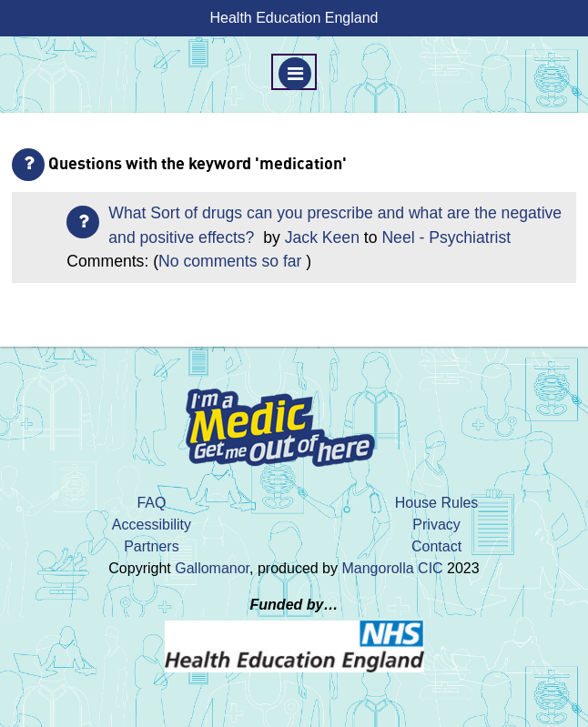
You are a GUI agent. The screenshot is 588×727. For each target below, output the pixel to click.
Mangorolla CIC (392, 568)
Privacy (436, 525)
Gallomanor (212, 568)
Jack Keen (322, 237)
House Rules (437, 503)
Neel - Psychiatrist (446, 237)
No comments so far (230, 261)
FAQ (151, 503)
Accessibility (152, 525)
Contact (436, 546)
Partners (151, 546)
